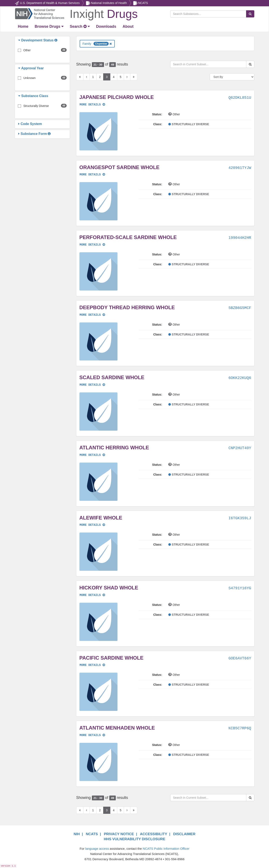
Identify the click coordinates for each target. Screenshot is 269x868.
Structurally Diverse (36, 106)
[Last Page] (134, 77)
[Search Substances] (208, 14)
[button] (20, 40)
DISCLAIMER (184, 834)
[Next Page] (127, 77)
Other (27, 50)
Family (97, 44)
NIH (77, 834)
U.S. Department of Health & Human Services (50, 3)
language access (97, 849)
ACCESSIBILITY (154, 834)
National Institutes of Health (109, 3)
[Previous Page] (86, 77)
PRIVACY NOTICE (119, 834)
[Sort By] (232, 77)
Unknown (29, 78)
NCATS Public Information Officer (166, 849)
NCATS (143, 3)
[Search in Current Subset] (208, 64)
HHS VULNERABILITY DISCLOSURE (135, 839)
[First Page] (80, 77)
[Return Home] (76, 13)
